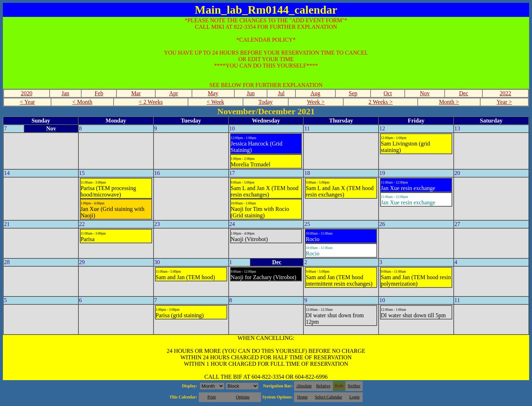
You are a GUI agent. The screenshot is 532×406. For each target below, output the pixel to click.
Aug (316, 93)
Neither (354, 386)
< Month (82, 102)
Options (243, 397)
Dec (464, 93)
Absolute (304, 386)
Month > (449, 102)
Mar (136, 93)
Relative (324, 386)
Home (302, 397)
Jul (281, 93)
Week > (316, 102)
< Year (27, 102)
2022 (505, 93)
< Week (215, 102)
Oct (388, 93)
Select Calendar (329, 397)
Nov (425, 93)
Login (355, 397)
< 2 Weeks (151, 102)
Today (266, 102)
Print (212, 397)
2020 (27, 93)
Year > (505, 102)
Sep (353, 93)
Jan (65, 93)
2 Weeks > (380, 102)
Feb (99, 93)
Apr (174, 93)
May (213, 93)
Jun (251, 93)
